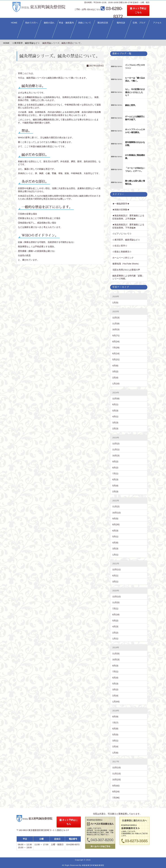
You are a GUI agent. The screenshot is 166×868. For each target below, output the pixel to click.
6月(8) (115, 729)
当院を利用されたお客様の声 (126, 270)
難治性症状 (103, 23)
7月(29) (116, 348)
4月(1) (115, 416)
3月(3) (115, 423)
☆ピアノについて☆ (123, 234)
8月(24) (116, 341)
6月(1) (115, 404)
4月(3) (115, 626)
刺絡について (85, 23)
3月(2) (115, 371)
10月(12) (117, 513)
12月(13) (117, 767)
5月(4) (115, 486)
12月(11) (117, 569)
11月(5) (116, 602)
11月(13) (117, 774)
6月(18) (116, 614)
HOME (14, 23)
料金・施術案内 (67, 23)
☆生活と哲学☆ (120, 246)
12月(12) (117, 596)
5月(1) (115, 536)
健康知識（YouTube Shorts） (126, 264)
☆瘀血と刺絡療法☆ (122, 252)
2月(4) (115, 378)
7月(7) (115, 723)
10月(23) (117, 779)
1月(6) (115, 753)
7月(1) (115, 473)
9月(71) (116, 335)
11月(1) (116, 449)
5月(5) (115, 734)
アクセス (157, 23)
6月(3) (115, 479)
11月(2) (116, 506)
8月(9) (115, 716)
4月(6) (115, 365)
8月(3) (115, 666)
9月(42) (116, 786)
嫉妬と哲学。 (131, 105)
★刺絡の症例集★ (121, 210)
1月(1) (115, 555)
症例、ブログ (139, 23)
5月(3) (115, 411)
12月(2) (116, 443)
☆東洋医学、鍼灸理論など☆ (126, 240)
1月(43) (116, 701)
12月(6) (116, 398)
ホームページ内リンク (123, 258)
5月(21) (116, 359)
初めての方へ (32, 23)
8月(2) (115, 468)
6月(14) (116, 353)
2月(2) (115, 633)
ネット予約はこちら (149, 10)
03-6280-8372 (109, 9)
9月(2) (115, 461)
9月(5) (115, 518)
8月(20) (116, 524)
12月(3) (116, 318)
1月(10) (116, 383)
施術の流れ (49, 23)
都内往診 (121, 23)
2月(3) (115, 428)
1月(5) (115, 303)
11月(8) (116, 323)
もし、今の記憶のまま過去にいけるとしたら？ (135, 92)
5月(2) (115, 621)
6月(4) (115, 678)
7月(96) (116, 798)
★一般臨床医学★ (121, 204)
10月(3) (116, 329)
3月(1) (115, 581)
